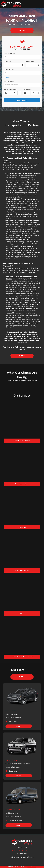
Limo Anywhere (32, 867)
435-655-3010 (22, 854)
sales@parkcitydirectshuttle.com (22, 857)
